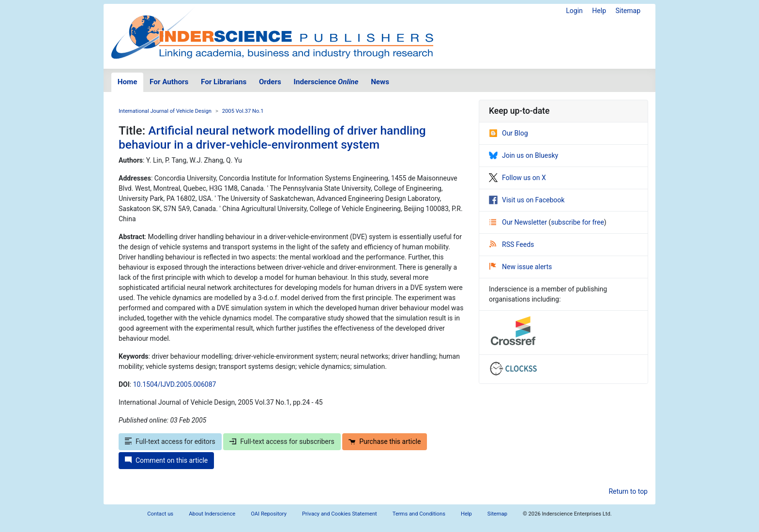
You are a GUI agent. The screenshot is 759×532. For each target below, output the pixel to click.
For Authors (169, 82)
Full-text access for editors (170, 441)
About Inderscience (212, 514)
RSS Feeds (512, 244)
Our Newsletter (519, 222)
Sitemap (628, 11)
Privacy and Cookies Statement (340, 514)
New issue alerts (521, 267)
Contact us (160, 514)
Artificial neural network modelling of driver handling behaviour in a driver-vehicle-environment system (272, 137)
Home (128, 82)
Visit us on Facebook (527, 200)
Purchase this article (385, 441)
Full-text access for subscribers (282, 441)
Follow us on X (517, 178)
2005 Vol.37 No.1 (243, 111)
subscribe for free (577, 222)
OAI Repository (269, 514)
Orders (270, 82)
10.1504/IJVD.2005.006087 (175, 384)
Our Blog (509, 133)
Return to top (628, 491)
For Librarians (224, 82)
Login (574, 11)
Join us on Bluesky (524, 155)
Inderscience (326, 82)
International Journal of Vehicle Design (165, 111)
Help (599, 11)
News (380, 82)
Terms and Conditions (419, 514)
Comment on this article (166, 460)
